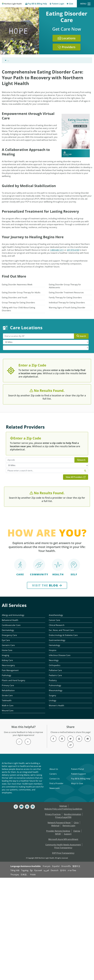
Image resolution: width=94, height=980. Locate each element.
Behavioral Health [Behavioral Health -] (13, 60)
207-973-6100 (73, 250)
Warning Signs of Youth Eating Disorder (67, 308)
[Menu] (85, 4)
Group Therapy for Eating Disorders (18, 303)
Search (81, 336)
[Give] (70, 4)
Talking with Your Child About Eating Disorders (18, 309)
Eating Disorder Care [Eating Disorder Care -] (34, 60)
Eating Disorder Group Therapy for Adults (21, 292)
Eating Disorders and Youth (15, 298)
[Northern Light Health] (12, 4)
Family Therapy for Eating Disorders (65, 298)
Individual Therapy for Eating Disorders (67, 303)
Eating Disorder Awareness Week (17, 285)
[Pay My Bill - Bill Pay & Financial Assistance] (36, 4)
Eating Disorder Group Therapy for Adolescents (65, 286)
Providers (67, 47)
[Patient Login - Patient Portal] (57, 4)
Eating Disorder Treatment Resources (66, 292)
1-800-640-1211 (57, 250)
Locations (67, 38)
